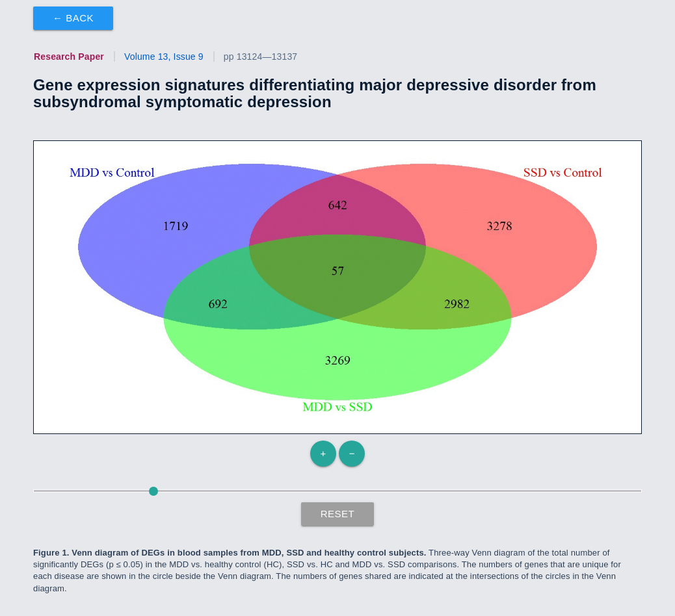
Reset (338, 514)
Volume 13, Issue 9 (164, 57)
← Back (73, 18)
